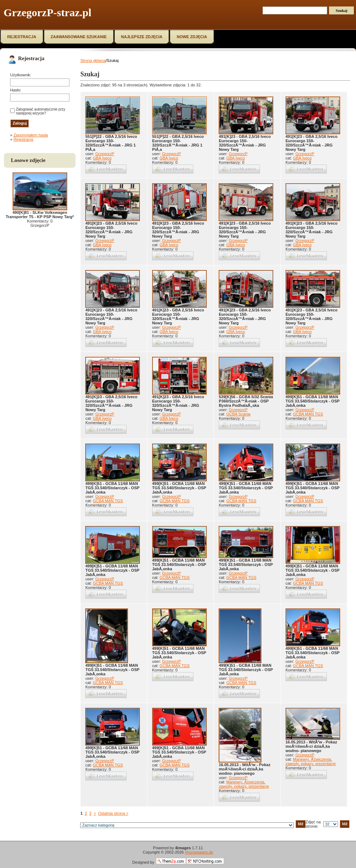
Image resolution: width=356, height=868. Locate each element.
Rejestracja (23, 139)
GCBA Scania (238, 414)
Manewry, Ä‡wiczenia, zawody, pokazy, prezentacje (244, 784)
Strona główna (93, 60)
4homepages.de (199, 852)
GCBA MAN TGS (308, 414)
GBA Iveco (102, 158)
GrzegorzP (105, 154)
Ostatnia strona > (113, 813)
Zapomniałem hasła (31, 135)
